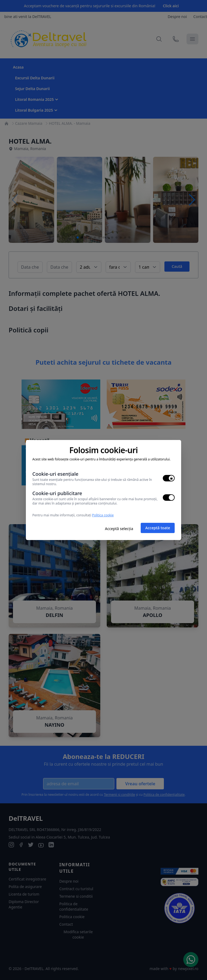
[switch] (169, 478)
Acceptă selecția (119, 529)
